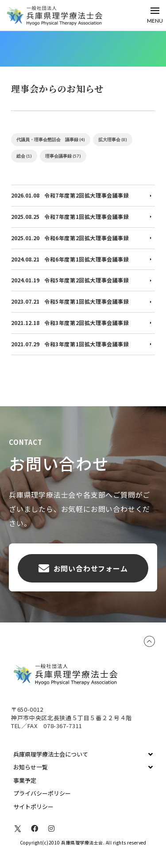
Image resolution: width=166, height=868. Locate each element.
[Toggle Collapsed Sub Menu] (83, 754)
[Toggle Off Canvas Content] (155, 15)
